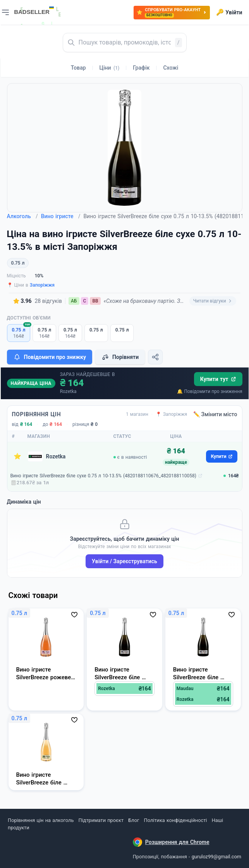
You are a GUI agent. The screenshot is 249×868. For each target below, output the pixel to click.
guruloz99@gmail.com (216, 857)
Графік (141, 68)
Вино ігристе (61, 216)
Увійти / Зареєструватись (124, 561)
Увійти (229, 12)
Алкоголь (22, 216)
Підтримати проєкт (101, 820)
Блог (134, 820)
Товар (78, 68)
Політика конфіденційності (176, 820)
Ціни (110, 68)
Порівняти (120, 357)
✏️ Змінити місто (215, 414)
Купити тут (218, 379)
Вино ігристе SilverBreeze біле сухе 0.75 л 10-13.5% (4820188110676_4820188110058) (103, 476)
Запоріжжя (42, 285)
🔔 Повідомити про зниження (210, 391)
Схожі (171, 68)
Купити (222, 456)
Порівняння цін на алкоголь (41, 820)
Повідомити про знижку (50, 357)
